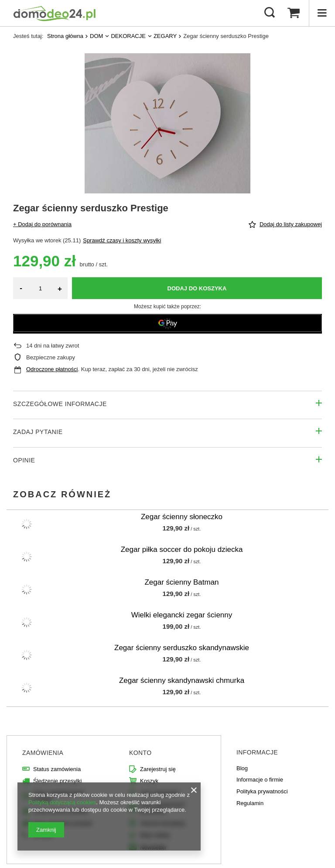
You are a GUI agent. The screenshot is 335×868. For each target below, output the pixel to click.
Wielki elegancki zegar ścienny (182, 615)
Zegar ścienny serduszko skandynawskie (182, 648)
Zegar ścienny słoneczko (182, 517)
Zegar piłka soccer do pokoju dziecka (182, 549)
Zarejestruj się (158, 769)
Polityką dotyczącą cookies (62, 802)
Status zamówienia (57, 769)
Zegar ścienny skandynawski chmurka (182, 680)
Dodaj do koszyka (197, 288)
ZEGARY (165, 36)
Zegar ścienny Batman (181, 582)
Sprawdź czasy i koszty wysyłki (122, 240)
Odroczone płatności (52, 369)
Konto (140, 753)
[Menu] (322, 13)
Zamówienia (43, 753)
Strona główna (65, 36)
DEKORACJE (128, 36)
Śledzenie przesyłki (57, 781)
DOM (96, 36)
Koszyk (149, 781)
